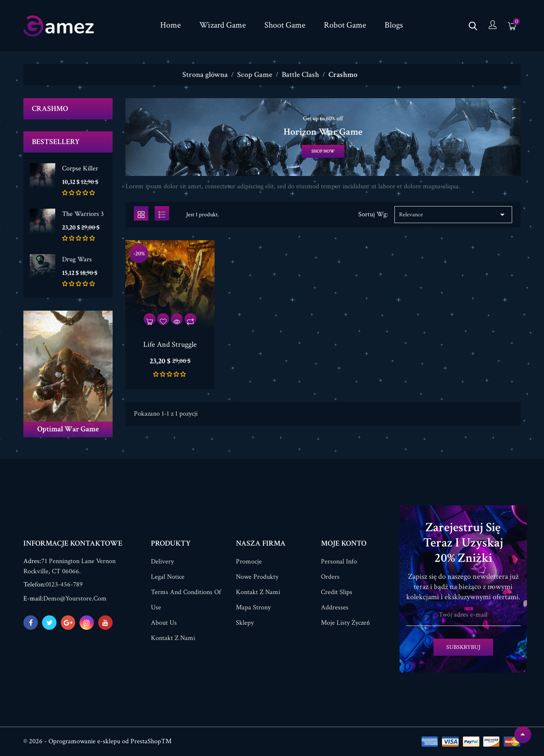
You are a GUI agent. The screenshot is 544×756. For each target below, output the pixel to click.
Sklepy (245, 623)
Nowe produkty (257, 577)
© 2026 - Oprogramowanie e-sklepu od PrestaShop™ (98, 741)
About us (164, 623)
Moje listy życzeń (345, 623)
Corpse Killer (80, 168)
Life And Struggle (170, 344)
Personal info (339, 562)
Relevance (453, 215)
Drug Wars (77, 259)
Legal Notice (168, 577)
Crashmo (50, 109)
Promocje (249, 562)
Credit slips (337, 592)
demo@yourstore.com (75, 599)
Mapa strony (253, 607)
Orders (330, 577)
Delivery (162, 562)
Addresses (335, 607)
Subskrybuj (463, 647)
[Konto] (493, 26)
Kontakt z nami (173, 638)
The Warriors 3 (83, 214)
